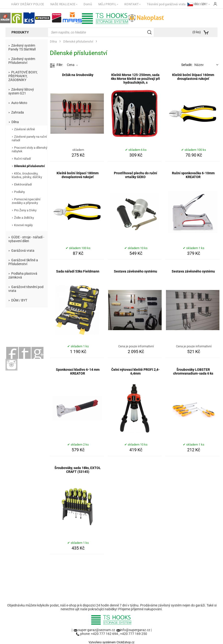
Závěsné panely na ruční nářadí (29, 138)
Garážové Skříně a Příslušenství (23, 262)
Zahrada (18, 112)
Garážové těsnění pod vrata (26, 289)
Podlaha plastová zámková (23, 275)
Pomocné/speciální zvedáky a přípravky (26, 201)
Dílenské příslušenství (29, 166)
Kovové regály (23, 225)
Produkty (20, 32)
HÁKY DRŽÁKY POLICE (28, 4)
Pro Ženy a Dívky (25, 210)
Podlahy (19, 192)
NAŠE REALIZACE (63, 4)
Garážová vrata (23, 251)
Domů (88, 4)
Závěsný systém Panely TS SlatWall (22, 47)
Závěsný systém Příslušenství (22, 61)
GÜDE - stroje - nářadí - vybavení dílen (26, 239)
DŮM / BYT (19, 300)
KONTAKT (132, 4)
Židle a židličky (24, 218)
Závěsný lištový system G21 (21, 91)
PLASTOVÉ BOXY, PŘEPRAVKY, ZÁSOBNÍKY (23, 76)
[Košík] (203, 32)
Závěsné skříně (24, 129)
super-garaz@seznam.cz (97, 630)
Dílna (15, 122)
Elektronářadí (23, 184)
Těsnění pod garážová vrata (166, 4)
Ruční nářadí (22, 159)
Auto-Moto (19, 103)
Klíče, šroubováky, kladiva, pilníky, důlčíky (27, 175)
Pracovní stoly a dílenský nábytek (29, 149)
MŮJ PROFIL (107, 4)
